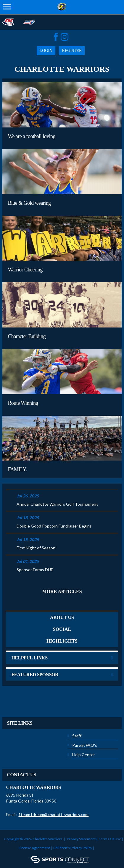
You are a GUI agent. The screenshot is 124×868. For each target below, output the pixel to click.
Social (62, 629)
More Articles (62, 591)
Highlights (62, 641)
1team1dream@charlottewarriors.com (53, 814)
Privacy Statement (81, 839)
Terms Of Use (110, 839)
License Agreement (34, 848)
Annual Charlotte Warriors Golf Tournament (57, 504)
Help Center (84, 755)
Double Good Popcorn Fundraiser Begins (54, 526)
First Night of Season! (37, 548)
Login (46, 51)
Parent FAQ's (85, 745)
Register (72, 51)
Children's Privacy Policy (73, 848)
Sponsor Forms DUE (35, 570)
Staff (77, 736)
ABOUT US (62, 617)
